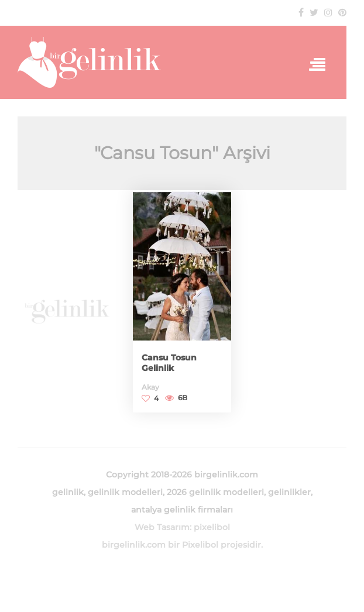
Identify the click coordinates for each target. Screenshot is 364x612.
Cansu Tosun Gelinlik (169, 363)
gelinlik (68, 492)
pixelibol (212, 527)
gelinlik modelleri (125, 492)
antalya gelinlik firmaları (182, 510)
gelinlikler (289, 492)
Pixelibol (200, 545)
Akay (150, 387)
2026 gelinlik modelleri (215, 492)
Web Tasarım (162, 527)
